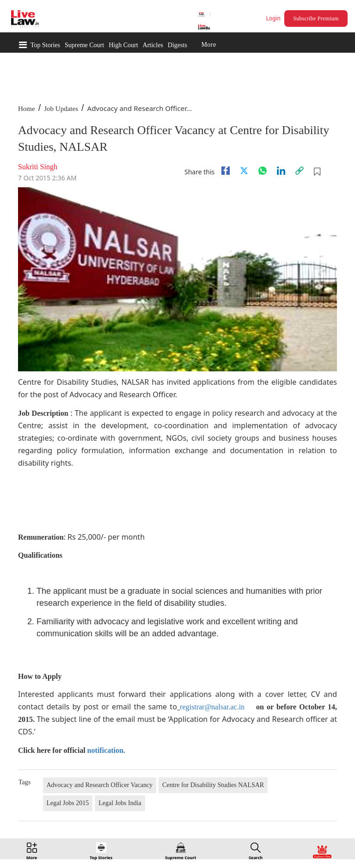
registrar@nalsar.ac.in (212, 707)
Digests (177, 45)
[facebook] (226, 171)
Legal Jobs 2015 (68, 803)
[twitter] (244, 171)
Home (27, 109)
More (208, 45)
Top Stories (45, 45)
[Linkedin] (281, 171)
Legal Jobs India (120, 803)
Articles (153, 45)
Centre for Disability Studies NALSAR (213, 785)
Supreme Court (84, 45)
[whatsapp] (263, 171)
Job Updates (61, 109)
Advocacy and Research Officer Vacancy (100, 785)
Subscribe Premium (316, 18)
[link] (300, 171)
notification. (106, 750)
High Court (123, 45)
